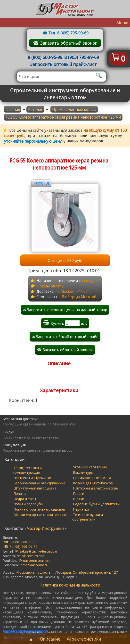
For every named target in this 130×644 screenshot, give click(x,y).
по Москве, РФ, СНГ (73, 291)
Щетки (79, 499)
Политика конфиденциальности (70, 585)
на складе (88, 281)
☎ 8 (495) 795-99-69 (21, 546)
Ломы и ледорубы (28, 504)
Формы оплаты (50, 286)
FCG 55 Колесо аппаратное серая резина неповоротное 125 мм (63, 117)
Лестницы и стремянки (32, 478)
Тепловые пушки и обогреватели (88, 517)
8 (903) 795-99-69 (82, 57)
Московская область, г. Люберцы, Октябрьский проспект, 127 (67, 572)
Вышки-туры (83, 472)
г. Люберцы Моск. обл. (79, 297)
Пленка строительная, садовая (39, 509)
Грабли (79, 493)
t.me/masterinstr (34, 565)
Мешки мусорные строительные (40, 514)
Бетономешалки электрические (39, 483)
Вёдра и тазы (25, 499)
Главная (13, 109)
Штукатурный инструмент (35, 488)
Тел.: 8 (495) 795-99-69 (68, 33)
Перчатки (81, 509)
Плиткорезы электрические (95, 488)
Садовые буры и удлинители (96, 504)
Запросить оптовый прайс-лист (63, 64)
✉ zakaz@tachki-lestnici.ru (36, 551)
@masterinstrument (35, 560)
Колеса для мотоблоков (93, 483)
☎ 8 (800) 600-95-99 (21, 542)
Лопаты (20, 493)
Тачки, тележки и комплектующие (27, 470)
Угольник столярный (90, 467)
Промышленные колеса (74, 109)
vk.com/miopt (33, 556)
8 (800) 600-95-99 (45, 57)
